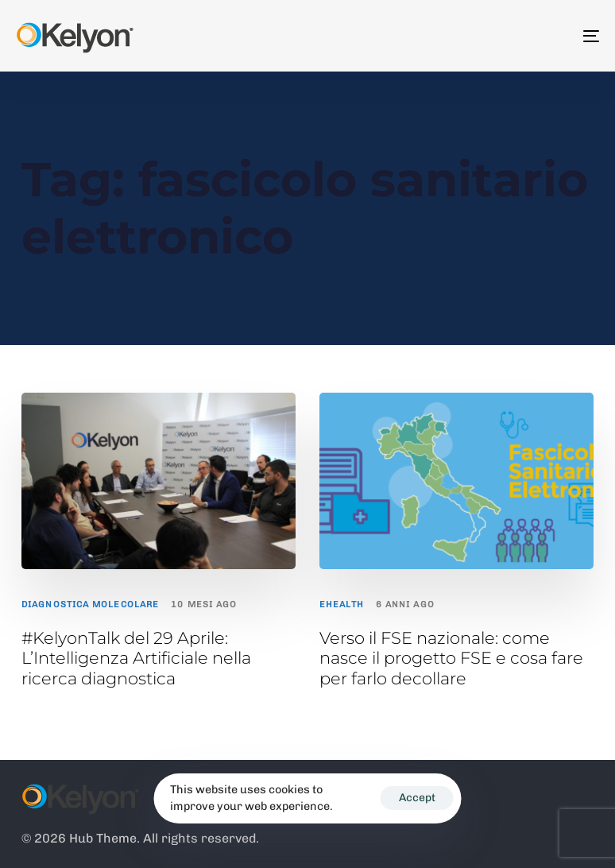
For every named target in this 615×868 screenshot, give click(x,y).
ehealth (342, 604)
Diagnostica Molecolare (90, 604)
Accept (417, 798)
